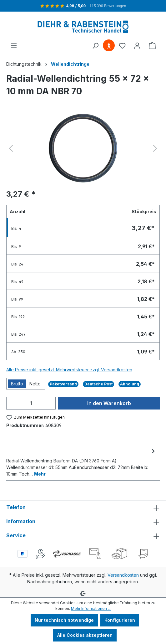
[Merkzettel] (122, 46)
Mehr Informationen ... (91, 608)
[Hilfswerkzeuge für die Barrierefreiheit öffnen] (109, 46)
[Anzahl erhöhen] (52, 403)
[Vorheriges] (11, 148)
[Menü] (14, 46)
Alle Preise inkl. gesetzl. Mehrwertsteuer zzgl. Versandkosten (69, 370)
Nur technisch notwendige (64, 620)
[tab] (81, 462)
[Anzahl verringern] (10, 403)
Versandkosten (123, 575)
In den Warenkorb (109, 403)
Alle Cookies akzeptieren (85, 635)
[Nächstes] (155, 148)
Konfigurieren (120, 620)
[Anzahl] (31, 403)
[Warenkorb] (152, 46)
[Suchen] (95, 46)
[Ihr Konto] (137, 46)
